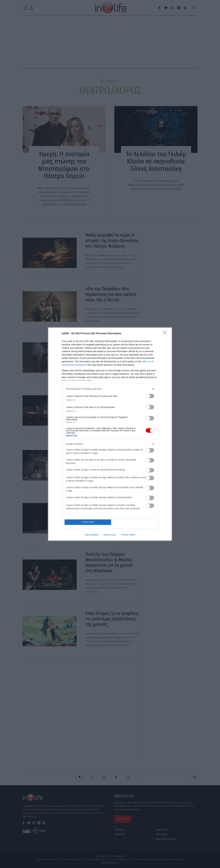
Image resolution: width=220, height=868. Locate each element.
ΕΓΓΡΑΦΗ (123, 819)
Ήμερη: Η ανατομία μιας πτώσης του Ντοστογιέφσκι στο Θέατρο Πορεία (64, 165)
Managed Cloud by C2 (110, 862)
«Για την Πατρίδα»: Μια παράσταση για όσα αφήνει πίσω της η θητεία (111, 294)
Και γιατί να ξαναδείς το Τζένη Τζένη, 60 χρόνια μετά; (112, 451)
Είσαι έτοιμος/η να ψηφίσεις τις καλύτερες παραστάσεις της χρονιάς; (112, 619)
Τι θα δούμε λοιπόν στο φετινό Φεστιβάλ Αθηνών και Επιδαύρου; (109, 396)
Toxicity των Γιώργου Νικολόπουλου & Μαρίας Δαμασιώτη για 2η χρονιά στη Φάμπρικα (109, 562)
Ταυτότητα (120, 830)
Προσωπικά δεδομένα (166, 839)
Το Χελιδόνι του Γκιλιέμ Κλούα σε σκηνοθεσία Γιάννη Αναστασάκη (156, 161)
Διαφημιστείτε (163, 830)
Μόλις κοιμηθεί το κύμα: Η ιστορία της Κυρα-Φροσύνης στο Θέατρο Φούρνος (112, 241)
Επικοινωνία (120, 834)
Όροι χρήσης (162, 834)
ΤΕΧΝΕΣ (112, 81)
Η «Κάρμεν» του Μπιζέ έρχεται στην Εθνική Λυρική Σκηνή (111, 506)
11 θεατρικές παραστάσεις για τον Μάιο (109, 345)
